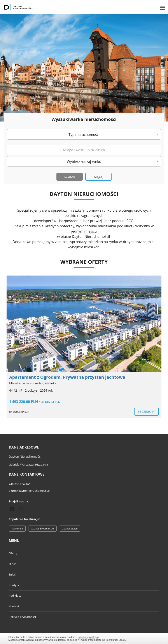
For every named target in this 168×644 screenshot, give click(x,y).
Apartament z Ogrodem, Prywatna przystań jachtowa (67, 377)
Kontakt (14, 606)
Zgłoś (12, 574)
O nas (13, 564)
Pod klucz (15, 596)
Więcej (98, 177)
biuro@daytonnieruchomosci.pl (30, 491)
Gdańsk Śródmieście (42, 528)
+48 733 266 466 (20, 484)
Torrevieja (17, 528)
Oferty (13, 553)
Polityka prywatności (22, 617)
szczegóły (146, 412)
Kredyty (14, 585)
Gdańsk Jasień (70, 528)
